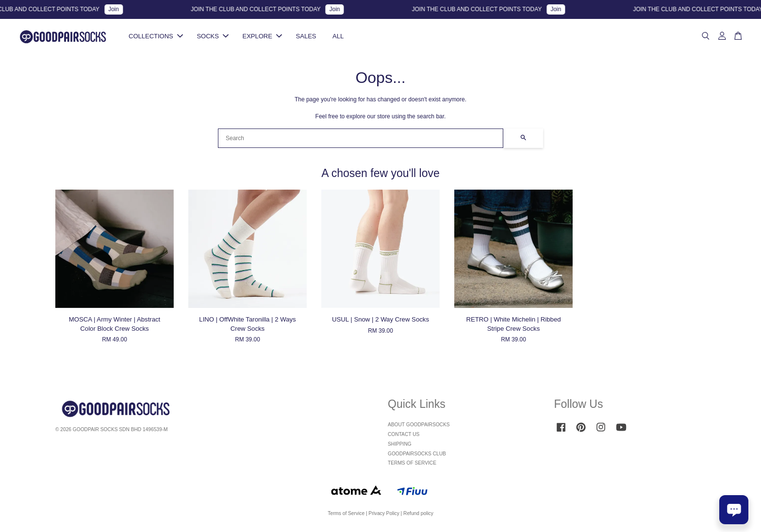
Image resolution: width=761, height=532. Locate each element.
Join (119, 9)
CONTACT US (404, 434)
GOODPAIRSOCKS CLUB (417, 454)
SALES (306, 36)
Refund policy (418, 513)
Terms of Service (346, 513)
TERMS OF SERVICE (412, 463)
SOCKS (213, 36)
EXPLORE (262, 36)
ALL (338, 36)
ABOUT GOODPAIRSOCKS (419, 425)
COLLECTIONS (156, 36)
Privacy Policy (384, 513)
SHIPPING (400, 444)
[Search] (361, 138)
